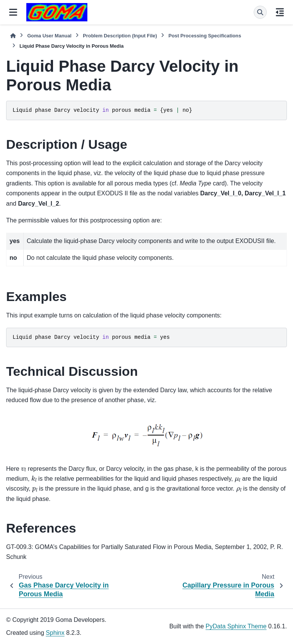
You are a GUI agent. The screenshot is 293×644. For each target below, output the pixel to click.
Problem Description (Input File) (120, 36)
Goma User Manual (49, 36)
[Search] (260, 12)
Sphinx (55, 633)
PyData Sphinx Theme (236, 626)
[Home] (13, 36)
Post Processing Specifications (205, 36)
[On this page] (280, 12)
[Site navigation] (13, 12)
